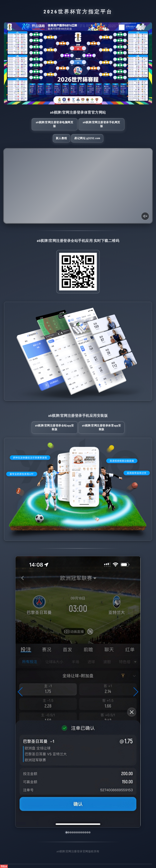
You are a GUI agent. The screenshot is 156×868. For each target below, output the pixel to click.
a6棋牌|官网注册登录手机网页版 (102, 124)
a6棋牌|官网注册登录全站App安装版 (55, 427)
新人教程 (61, 138)
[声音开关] (145, 216)
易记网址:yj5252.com (87, 138)
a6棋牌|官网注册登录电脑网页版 (54, 124)
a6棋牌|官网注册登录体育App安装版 (101, 427)
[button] (20, 692)
